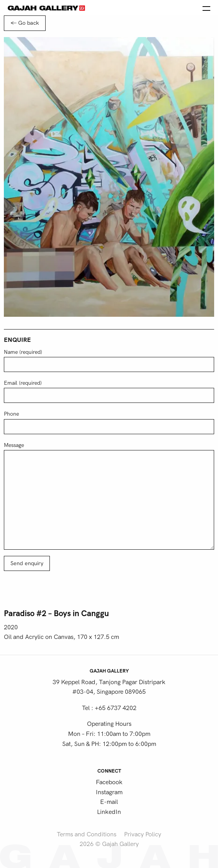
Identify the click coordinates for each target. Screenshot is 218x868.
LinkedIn (109, 812)
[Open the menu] (206, 8)
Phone (109, 422)
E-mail (109, 802)
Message (109, 496)
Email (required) (109, 391)
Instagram (109, 792)
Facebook (109, 782)
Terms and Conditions (87, 834)
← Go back (25, 23)
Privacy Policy (143, 834)
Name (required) (109, 360)
